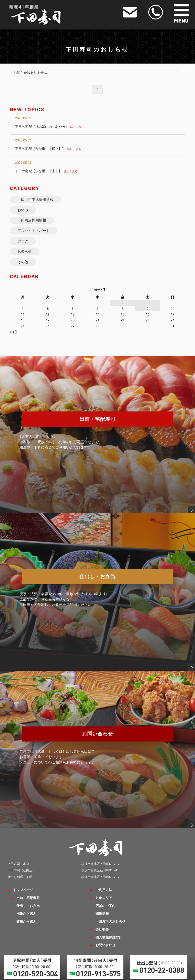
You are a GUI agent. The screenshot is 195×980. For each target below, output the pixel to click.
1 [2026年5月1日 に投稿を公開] (123, 303)
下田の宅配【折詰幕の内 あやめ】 (50, 127)
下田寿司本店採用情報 (35, 199)
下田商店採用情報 (32, 220)
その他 (23, 262)
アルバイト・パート (34, 231)
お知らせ (25, 251)
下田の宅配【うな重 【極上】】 (48, 149)
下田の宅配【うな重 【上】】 (46, 171)
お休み (23, 210)
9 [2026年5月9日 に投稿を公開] (147, 309)
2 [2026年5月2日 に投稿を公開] (147, 303)
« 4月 (13, 332)
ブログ (23, 241)
